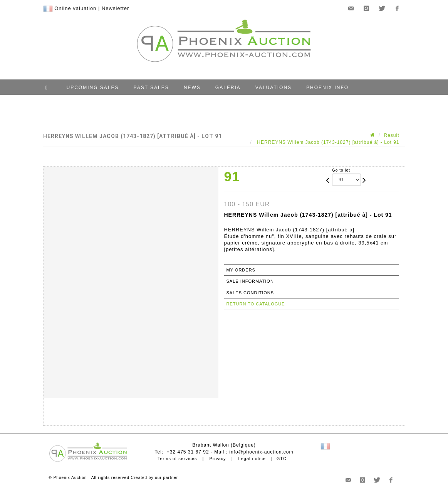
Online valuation (75, 8)
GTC (282, 459)
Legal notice (252, 459)
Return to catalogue (256, 304)
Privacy (218, 459)
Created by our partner (155, 478)
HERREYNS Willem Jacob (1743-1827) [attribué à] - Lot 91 (327, 142)
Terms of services (177, 459)
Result (391, 135)
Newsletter (115, 8)
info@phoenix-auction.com (261, 452)
